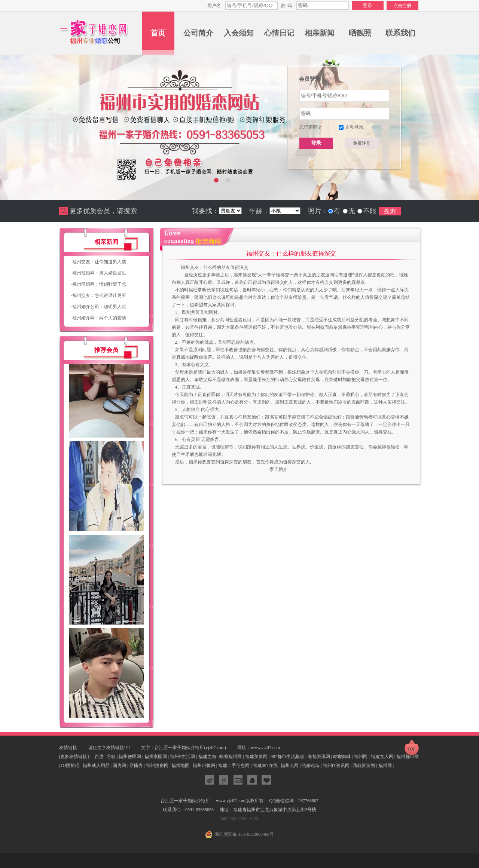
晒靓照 (360, 33)
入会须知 (239, 33)
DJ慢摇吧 (70, 766)
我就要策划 (364, 766)
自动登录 (354, 127)
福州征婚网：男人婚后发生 (99, 273)
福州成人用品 (96, 766)
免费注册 (362, 143)
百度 (99, 757)
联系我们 (400, 33)
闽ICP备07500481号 (240, 819)
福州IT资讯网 (336, 766)
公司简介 (198, 33)
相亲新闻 (320, 33)
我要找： (205, 211)
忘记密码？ (311, 127)
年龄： (259, 211)
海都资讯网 (319, 757)
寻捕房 (136, 766)
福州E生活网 (182, 757)
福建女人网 (382, 757)
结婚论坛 (311, 766)
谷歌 (111, 757)
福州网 (361, 757)
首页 (158, 33)
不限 (370, 211)
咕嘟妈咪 (342, 757)
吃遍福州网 (231, 757)
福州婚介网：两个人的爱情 (99, 318)
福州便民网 (130, 757)
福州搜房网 (157, 766)
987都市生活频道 (287, 757)
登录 (316, 143)
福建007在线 (265, 766)
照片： (318, 211)
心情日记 (279, 33)
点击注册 (402, 6)
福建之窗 (207, 757)
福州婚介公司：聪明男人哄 (99, 307)
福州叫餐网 (204, 766)
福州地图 (180, 766)
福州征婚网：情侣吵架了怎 (99, 284)
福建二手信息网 (234, 766)
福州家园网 (156, 757)
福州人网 (290, 766)
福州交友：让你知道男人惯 (99, 262)
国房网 (119, 766)
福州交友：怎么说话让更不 (99, 295)
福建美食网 (256, 757)
